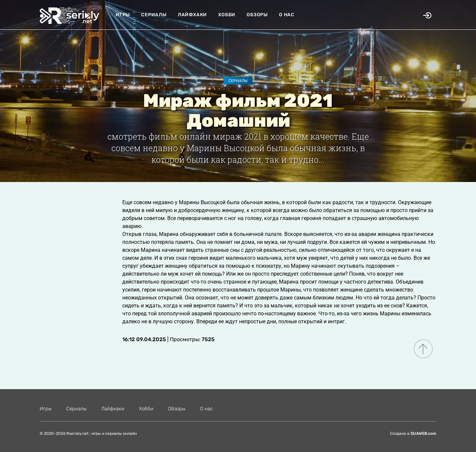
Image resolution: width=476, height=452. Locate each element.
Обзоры (257, 15)
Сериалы (154, 15)
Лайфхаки (192, 15)
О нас (287, 15)
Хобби (227, 15)
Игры (123, 15)
